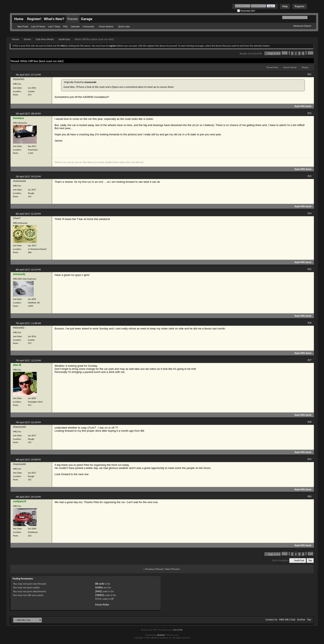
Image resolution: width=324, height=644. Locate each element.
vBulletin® (161, 635)
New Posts (23, 26)
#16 (310, 323)
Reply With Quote (301, 106)
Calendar (75, 26)
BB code (100, 584)
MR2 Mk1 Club (287, 619)
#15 (310, 269)
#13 (310, 176)
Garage (87, 19)
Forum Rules (102, 605)
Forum (73, 19)
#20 (310, 496)
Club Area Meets (45, 39)
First (285, 53)
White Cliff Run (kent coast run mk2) (42, 61)
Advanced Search (302, 26)
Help (285, 6)
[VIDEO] (100, 595)
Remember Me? (246, 11)
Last (310, 53)
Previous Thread (154, 569)
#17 (310, 360)
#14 (310, 213)
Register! (34, 19)
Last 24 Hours (38, 26)
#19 (310, 459)
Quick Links (124, 26)
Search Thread (290, 67)
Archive (301, 619)
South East (64, 39)
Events (27, 39)
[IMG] (99, 591)
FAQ (65, 26)
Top (310, 560)
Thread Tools (272, 67)
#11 (310, 74)
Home (19, 19)
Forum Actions (106, 26)
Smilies (99, 587)
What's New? (54, 19)
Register (300, 6)
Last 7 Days (54, 26)
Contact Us (271, 619)
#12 (310, 113)
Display (305, 67)
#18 (310, 422)
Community (88, 26)
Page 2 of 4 (274, 53)
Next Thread (172, 569)
